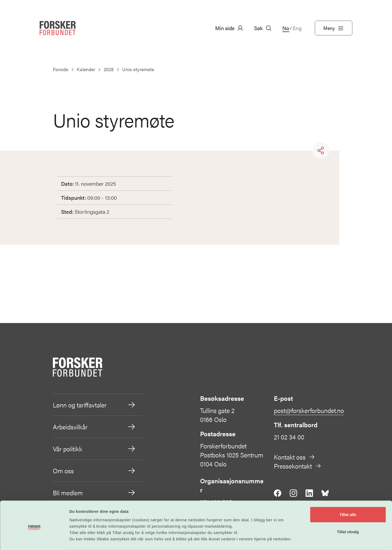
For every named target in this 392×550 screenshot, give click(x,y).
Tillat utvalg (348, 511)
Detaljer (284, 540)
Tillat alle (348, 494)
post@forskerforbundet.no (309, 410)
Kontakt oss (294, 457)
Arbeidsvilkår (94, 427)
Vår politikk (94, 449)
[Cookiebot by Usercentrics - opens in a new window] (34, 540)
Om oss (94, 471)
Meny (334, 28)
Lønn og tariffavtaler (94, 405)
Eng (297, 28)
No (286, 28)
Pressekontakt (298, 466)
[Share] (321, 151)
